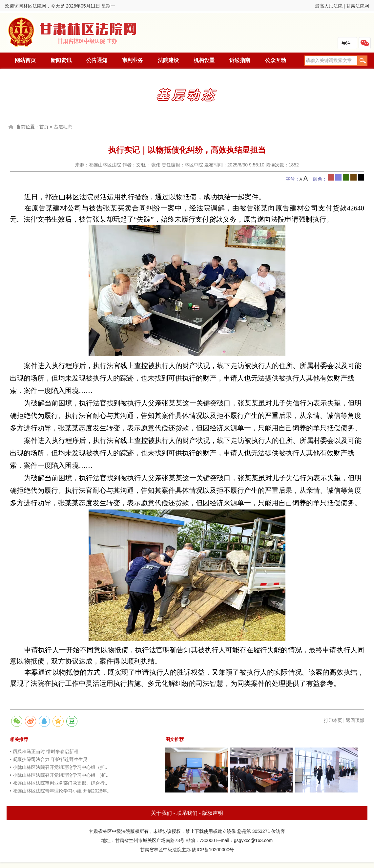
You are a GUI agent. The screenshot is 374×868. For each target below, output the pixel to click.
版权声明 (213, 813)
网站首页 (25, 60)
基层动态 (63, 127)
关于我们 (161, 813)
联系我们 (187, 813)
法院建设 (168, 60)
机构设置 (204, 60)
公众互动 (276, 60)
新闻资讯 (61, 60)
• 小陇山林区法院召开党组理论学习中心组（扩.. (59, 767)
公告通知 (97, 60)
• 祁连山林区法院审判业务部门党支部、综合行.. (59, 783)
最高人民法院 (329, 6)
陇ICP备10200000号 (213, 850)
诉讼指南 (240, 60)
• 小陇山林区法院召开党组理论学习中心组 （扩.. (59, 775)
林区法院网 (73, 32)
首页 (44, 127)
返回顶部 (355, 720)
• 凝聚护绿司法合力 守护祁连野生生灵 (49, 759)
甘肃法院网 (358, 6)
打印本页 (333, 720)
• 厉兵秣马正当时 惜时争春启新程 (44, 751)
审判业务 (133, 60)
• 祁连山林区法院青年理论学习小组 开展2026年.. (60, 791)
